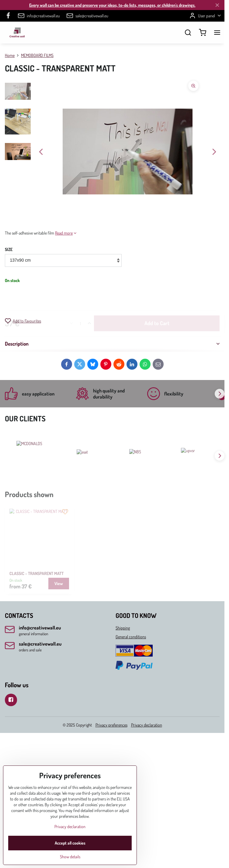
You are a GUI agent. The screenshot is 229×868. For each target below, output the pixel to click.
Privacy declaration (147, 725)
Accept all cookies (70, 843)
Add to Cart (157, 300)
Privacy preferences (111, 725)
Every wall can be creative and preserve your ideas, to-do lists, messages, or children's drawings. (112, 5)
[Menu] (217, 33)
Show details (70, 857)
